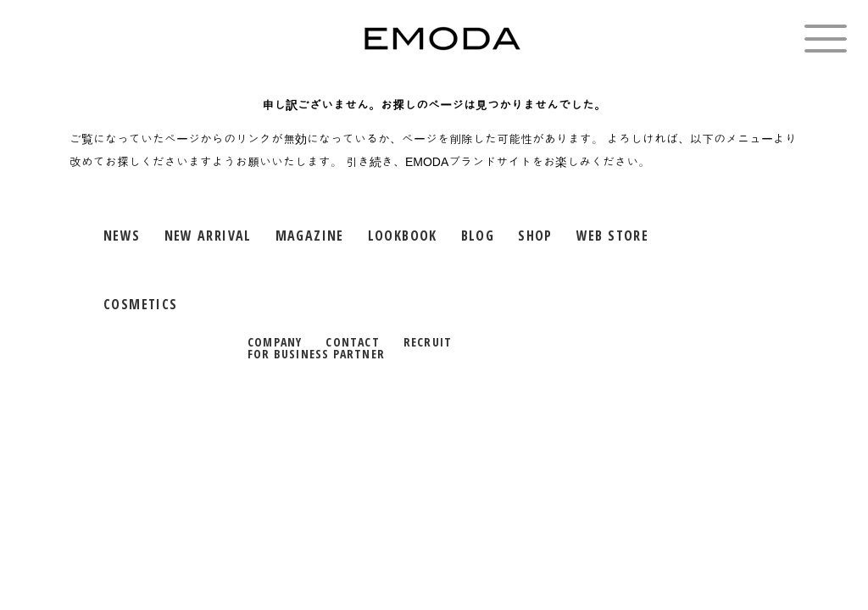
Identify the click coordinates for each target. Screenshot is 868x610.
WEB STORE (612, 236)
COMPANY (275, 342)
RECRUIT (428, 342)
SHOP (535, 236)
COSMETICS (140, 304)
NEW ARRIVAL (208, 236)
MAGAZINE (310, 236)
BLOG (478, 236)
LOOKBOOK (403, 236)
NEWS (122, 236)
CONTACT (352, 342)
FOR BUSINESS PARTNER (316, 354)
